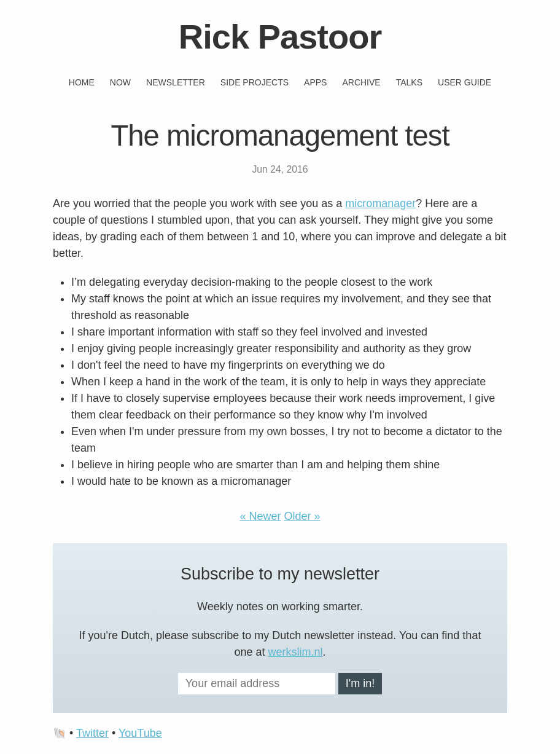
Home (82, 82)
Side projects (255, 82)
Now (120, 82)
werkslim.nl (296, 652)
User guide (465, 82)
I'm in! (360, 683)
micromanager (380, 203)
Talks (409, 82)
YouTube (140, 733)
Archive (361, 82)
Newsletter (176, 82)
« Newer (260, 516)
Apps (315, 82)
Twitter (92, 733)
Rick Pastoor (280, 37)
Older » (302, 516)
